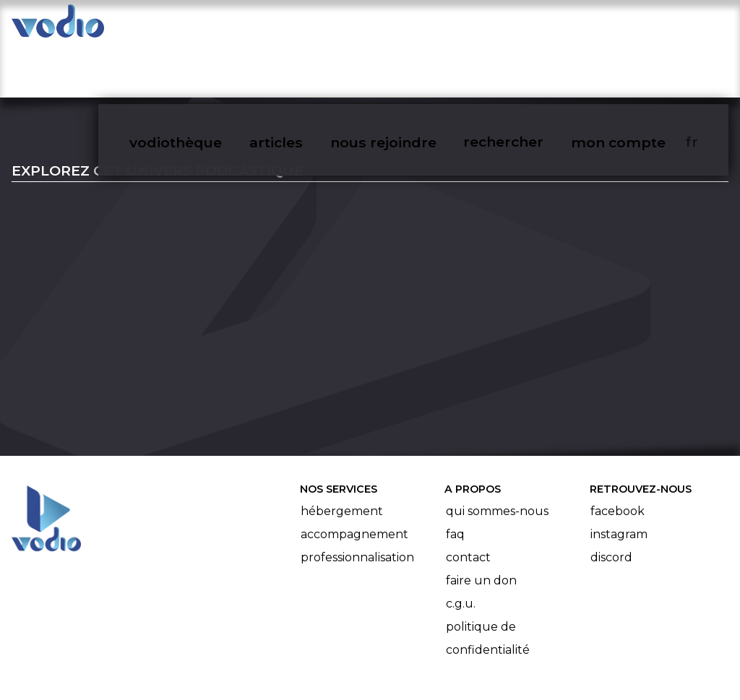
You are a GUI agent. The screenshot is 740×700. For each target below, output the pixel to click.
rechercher (528, 26)
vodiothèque (207, 26)
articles (305, 26)
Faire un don (481, 526)
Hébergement (342, 456)
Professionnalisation (357, 502)
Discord (611, 502)
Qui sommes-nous (497, 456)
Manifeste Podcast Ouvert (411, 648)
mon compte (641, 26)
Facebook (618, 456)
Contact (468, 502)
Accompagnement (354, 479)
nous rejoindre (410, 26)
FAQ (455, 479)
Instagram (619, 479)
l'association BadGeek (246, 668)
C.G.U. (461, 549)
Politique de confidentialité (488, 583)
